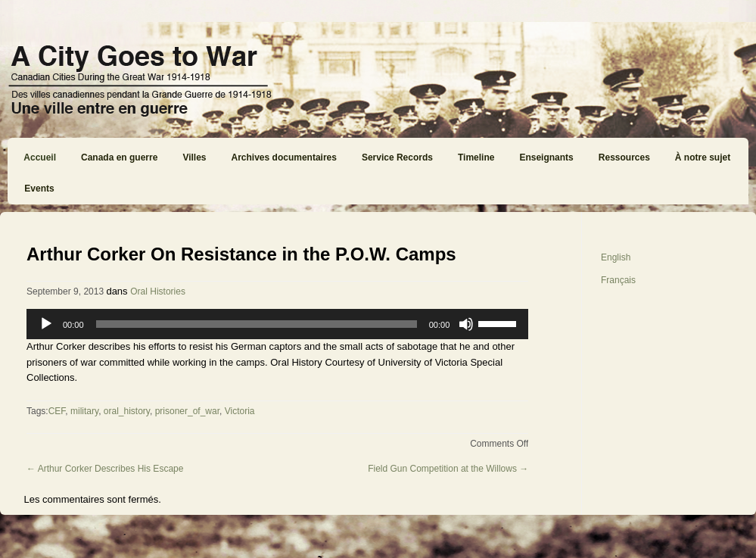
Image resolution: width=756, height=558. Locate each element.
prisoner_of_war (187, 411)
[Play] (46, 324)
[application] (277, 324)
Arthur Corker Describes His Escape (105, 469)
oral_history (127, 411)
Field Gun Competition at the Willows (448, 469)
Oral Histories (158, 291)
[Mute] (466, 324)
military (84, 411)
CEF (57, 411)
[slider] (257, 324)
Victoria (240, 411)
